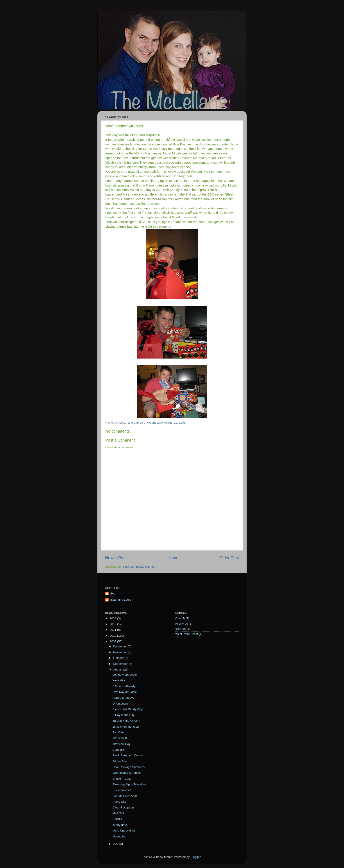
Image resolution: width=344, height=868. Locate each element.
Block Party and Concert (129, 755)
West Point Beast (187, 634)
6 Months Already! (124, 686)
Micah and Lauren (121, 600)
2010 (113, 636)
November (120, 652)
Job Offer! (119, 732)
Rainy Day (119, 802)
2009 (113, 641)
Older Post (229, 558)
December (120, 646)
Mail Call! (119, 813)
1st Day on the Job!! (126, 727)
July (116, 844)
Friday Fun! (120, 761)
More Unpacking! (124, 831)
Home (173, 558)
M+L (112, 593)
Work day (119, 680)
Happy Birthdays (123, 698)
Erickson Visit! (122, 790)
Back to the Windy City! (128, 709)
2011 (113, 630)
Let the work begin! (125, 675)
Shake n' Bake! (122, 779)
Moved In (119, 836)
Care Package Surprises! (129, 767)
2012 (113, 624)
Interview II (120, 738)
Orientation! (120, 704)
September (121, 664)
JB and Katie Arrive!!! (126, 721)
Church (180, 618)
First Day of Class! (125, 692)
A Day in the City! (124, 715)
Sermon (180, 629)
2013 (113, 618)
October (119, 658)
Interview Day (122, 744)
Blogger (195, 857)
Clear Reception (123, 807)
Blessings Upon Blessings (130, 784)
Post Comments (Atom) (139, 567)
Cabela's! (119, 750)
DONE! (117, 819)
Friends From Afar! (125, 796)
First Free (182, 624)
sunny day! (120, 825)
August (118, 670)
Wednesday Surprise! (127, 773)
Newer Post (116, 558)
